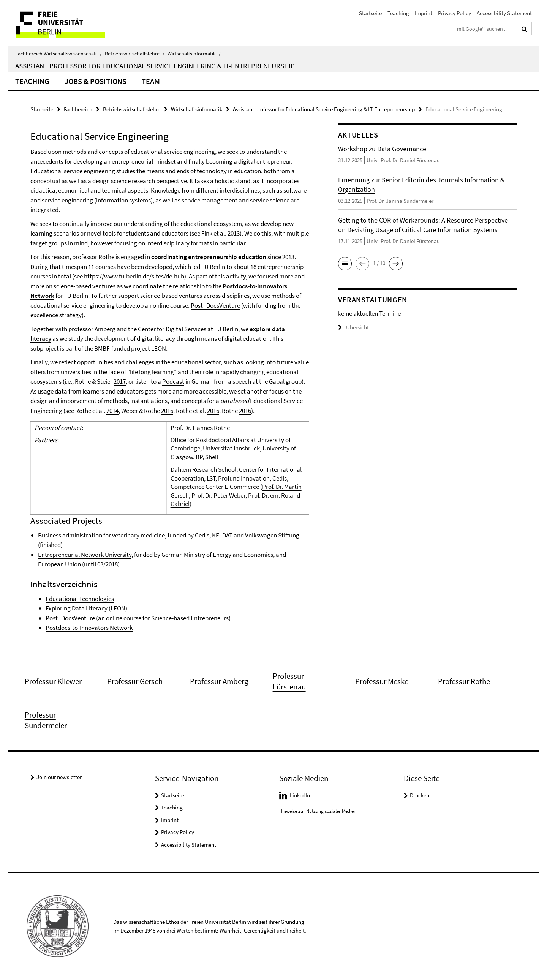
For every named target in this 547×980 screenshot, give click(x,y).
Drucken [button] (420, 795)
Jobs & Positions (96, 81)
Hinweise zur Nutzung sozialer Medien (318, 811)
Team (151, 81)
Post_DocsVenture (215, 305)
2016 (167, 411)
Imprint (424, 13)
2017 (120, 381)
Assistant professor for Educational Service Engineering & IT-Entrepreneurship (324, 109)
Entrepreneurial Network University (85, 555)
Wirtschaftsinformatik (194, 54)
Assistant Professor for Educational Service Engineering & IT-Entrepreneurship (155, 66)
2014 (112, 411)
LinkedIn (300, 795)
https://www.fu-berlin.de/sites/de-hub (134, 276)
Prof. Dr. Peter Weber (218, 495)
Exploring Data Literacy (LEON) (86, 608)
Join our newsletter (59, 777)
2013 (234, 233)
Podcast (173, 381)
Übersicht (353, 327)
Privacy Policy (455, 13)
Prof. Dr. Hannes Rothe (200, 428)
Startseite (370, 13)
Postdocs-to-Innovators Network (89, 628)
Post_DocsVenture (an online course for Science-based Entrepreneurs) (138, 618)
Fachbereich (78, 109)
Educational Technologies (80, 599)
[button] (345, 264)
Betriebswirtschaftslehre (135, 54)
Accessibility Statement (504, 13)
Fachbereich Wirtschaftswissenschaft (58, 54)
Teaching (398, 13)
